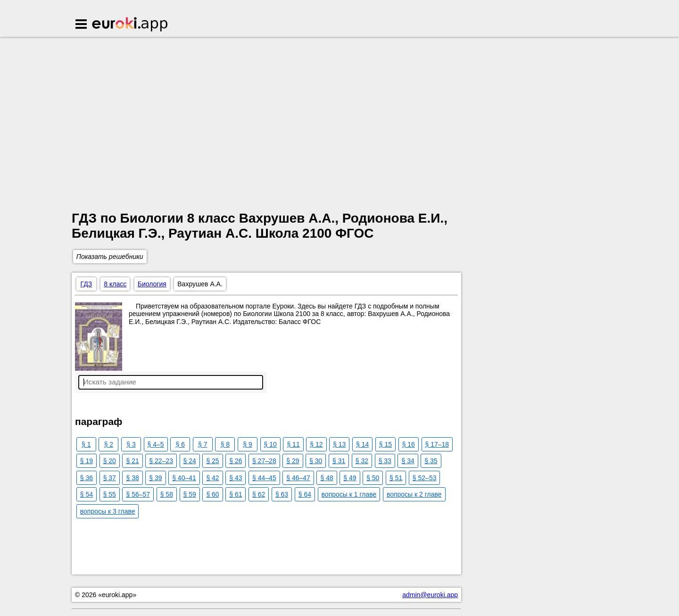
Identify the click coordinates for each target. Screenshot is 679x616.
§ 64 (305, 494)
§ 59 (190, 494)
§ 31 (339, 461)
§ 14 (362, 444)
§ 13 (339, 444)
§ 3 (131, 444)
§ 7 (203, 444)
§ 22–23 (161, 461)
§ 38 (132, 478)
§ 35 (431, 461)
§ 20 (110, 461)
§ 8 (225, 444)
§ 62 (259, 494)
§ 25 (212, 461)
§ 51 (396, 478)
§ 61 (236, 494)
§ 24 (190, 461)
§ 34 (408, 461)
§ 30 (316, 461)
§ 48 (327, 478)
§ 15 (385, 444)
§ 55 (110, 494)
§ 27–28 (264, 461)
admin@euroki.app (430, 595)
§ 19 (87, 461)
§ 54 (87, 494)
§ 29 (293, 461)
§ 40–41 (184, 478)
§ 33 (385, 461)
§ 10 (270, 444)
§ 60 (212, 494)
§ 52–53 (425, 478)
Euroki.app (130, 25)
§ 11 (293, 444)
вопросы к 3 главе (108, 511)
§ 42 (212, 478)
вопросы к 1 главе (349, 494)
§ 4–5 (156, 444)
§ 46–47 (298, 478)
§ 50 (373, 478)
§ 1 (86, 444)
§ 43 (236, 478)
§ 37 (110, 478)
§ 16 (409, 444)
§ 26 (236, 461)
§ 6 (180, 444)
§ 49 (350, 478)
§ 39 (155, 478)
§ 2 (109, 444)
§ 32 (362, 461)
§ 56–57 (138, 494)
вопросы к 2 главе (414, 494)
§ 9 (247, 444)
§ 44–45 (264, 478)
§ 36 (87, 478)
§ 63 (282, 494)
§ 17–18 (437, 444)
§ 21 (132, 461)
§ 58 (167, 494)
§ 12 (316, 444)
